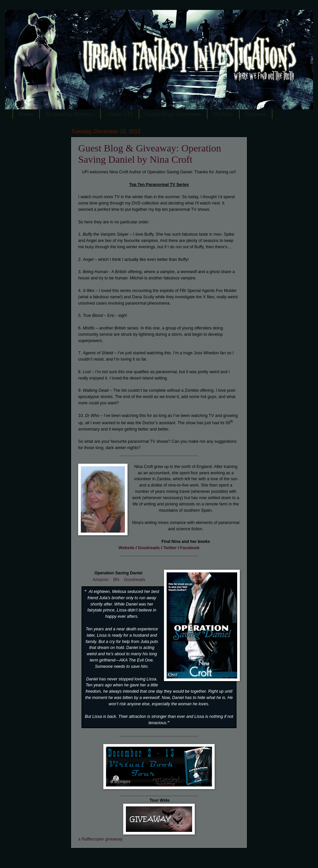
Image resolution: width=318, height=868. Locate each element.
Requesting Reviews (70, 114)
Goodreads (149, 548)
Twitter (170, 548)
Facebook (190, 548)
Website (127, 548)
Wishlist (223, 114)
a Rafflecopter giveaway (100, 839)
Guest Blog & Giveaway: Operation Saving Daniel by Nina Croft (150, 154)
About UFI (120, 114)
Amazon (101, 579)
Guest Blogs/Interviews (173, 114)
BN (116, 579)
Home (26, 114)
